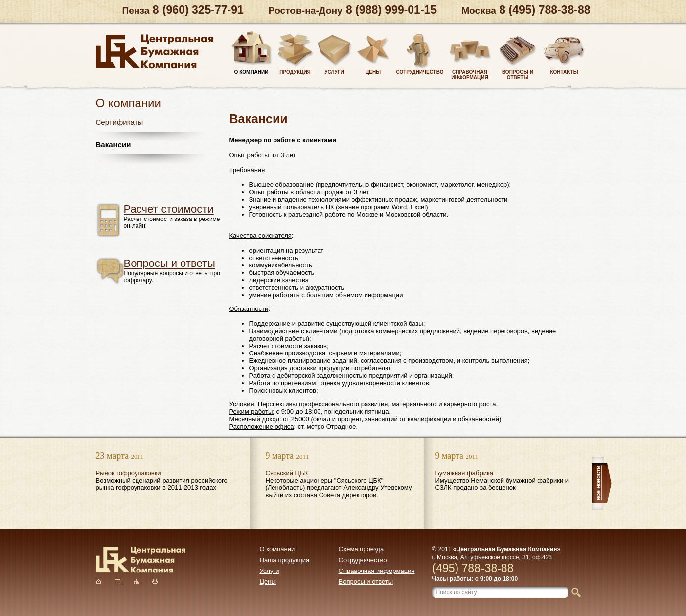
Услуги (270, 571)
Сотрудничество (363, 560)
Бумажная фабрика (464, 473)
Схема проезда (362, 549)
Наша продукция (285, 560)
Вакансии (114, 145)
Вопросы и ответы (169, 263)
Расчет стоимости (169, 209)
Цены (268, 582)
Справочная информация (377, 571)
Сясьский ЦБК (287, 473)
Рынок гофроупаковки (129, 473)
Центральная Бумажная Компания (155, 51)
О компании (277, 549)
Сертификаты (120, 122)
